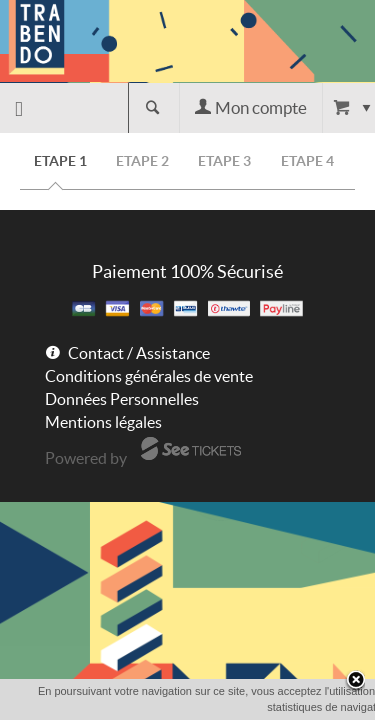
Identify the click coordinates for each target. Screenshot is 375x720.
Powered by (86, 458)
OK (220, 707)
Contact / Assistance (139, 353)
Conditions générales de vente (149, 376)
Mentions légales (103, 422)
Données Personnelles (122, 399)
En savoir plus (291, 706)
